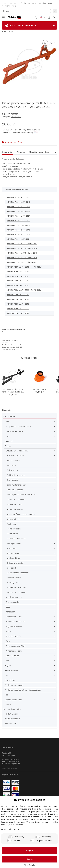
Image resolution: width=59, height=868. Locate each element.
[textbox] (26, 11)
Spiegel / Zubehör (13, 636)
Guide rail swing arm (16, 475)
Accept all (30, 850)
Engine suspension (14, 626)
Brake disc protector (15, 456)
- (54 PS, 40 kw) (24, 290)
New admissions (12, 670)
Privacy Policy (7, 829)
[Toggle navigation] (3, 16)
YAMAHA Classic (12, 724)
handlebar (10, 612)
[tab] (30, 25)
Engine (8, 665)
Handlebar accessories (15, 622)
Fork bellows (12, 465)
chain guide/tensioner (16, 485)
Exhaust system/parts (14, 431)
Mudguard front (14, 558)
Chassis (8, 446)
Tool (7, 695)
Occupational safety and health (18, 426)
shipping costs (25, 130)
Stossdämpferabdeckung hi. (19, 573)
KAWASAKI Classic (12, 719)
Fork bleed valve (14, 460)
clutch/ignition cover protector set (21, 495)
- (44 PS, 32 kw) (24, 267)
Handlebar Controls (14, 617)
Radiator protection (15, 490)
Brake (7, 436)
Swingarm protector (15, 563)
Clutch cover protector (16, 499)
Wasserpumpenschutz (16, 587)
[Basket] (54, 18)
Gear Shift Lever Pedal (16, 539)
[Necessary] (10, 837)
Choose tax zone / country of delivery (20, 132)
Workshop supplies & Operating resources (23, 690)
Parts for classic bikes (12, 709)
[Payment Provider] (32, 841)
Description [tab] (8, 152)
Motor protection (14, 519)
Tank (8, 641)
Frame (8, 631)
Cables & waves (12, 656)
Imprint (17, 829)
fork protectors (13, 470)
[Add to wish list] (52, 43)
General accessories (13, 700)
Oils (6, 675)
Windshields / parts (14, 651)
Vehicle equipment (14, 597)
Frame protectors (14, 529)
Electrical (9, 441)
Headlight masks (14, 543)
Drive (7, 422)
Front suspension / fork (16, 646)
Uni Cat (8, 705)
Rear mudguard (14, 553)
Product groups (10, 416)
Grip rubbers (12, 480)
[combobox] (26, 11)
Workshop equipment (14, 685)
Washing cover (13, 582)
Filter (7, 661)
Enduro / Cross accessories (17, 451)
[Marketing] (38, 837)
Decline (30, 859)
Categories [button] (7, 410)
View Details (30, 865)
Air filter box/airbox (15, 509)
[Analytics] (9, 841)
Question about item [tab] (39, 152)
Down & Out (10, 680)
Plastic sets (11, 524)
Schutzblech (12, 548)
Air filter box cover (15, 504)
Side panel (11, 568)
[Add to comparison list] (45, 43)
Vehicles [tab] (21, 152)
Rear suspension (13, 602)
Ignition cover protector (17, 592)
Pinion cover (16, 117)
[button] (36, 18)
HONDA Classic (11, 714)
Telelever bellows (14, 578)
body (8, 607)
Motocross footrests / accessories (21, 514)
